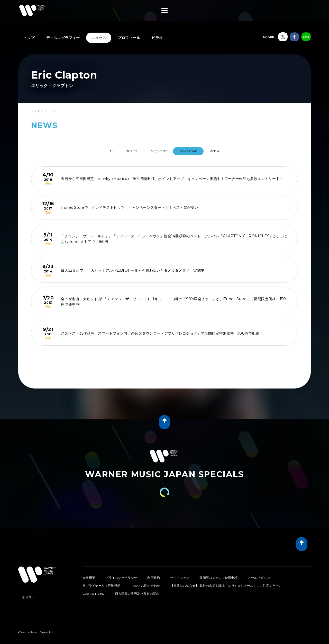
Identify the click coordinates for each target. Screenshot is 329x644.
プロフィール (129, 38)
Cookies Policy (94, 591)
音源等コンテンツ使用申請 (218, 576)
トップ (29, 38)
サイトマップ (180, 576)
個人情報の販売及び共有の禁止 (137, 591)
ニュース (99, 38)
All (102, 151)
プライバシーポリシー (121, 576)
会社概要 (89, 576)
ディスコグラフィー (63, 38)
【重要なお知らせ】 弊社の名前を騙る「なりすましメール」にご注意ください (226, 584)
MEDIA (224, 151)
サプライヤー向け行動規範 (102, 584)
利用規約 (154, 576)
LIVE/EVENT (159, 151)
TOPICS (127, 151)
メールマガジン (259, 576)
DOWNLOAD (194, 151)
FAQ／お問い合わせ (145, 584)
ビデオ (157, 38)
